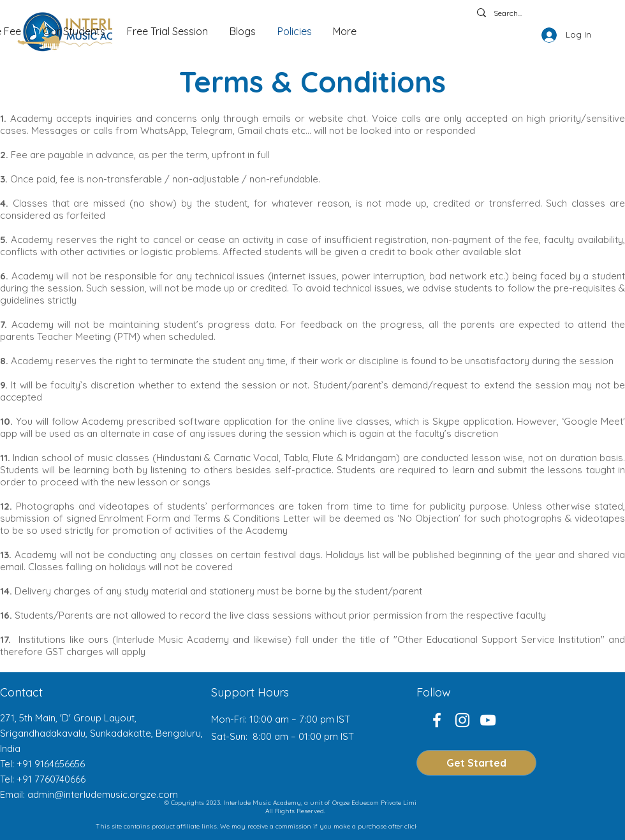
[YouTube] (488, 720)
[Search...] (527, 14)
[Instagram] (462, 720)
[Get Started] (476, 763)
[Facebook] (437, 720)
